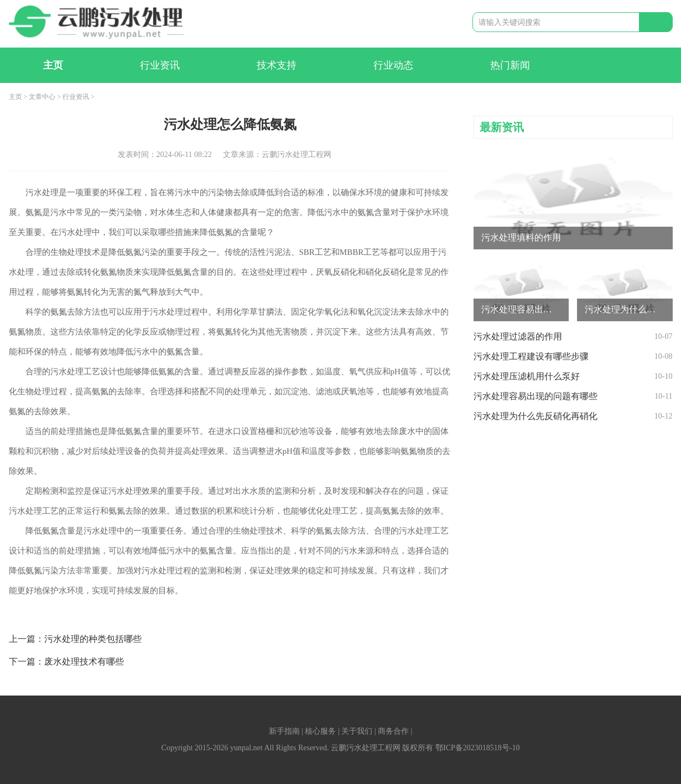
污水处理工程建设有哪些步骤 (531, 356)
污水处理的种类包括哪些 (93, 639)
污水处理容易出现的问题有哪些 (536, 396)
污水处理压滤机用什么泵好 (527, 376)
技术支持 (277, 65)
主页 (53, 65)
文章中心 (42, 97)
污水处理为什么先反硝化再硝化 (536, 416)
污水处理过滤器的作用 (518, 336)
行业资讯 (160, 65)
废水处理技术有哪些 (84, 662)
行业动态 (393, 65)
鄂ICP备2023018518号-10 (477, 748)
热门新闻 (510, 65)
